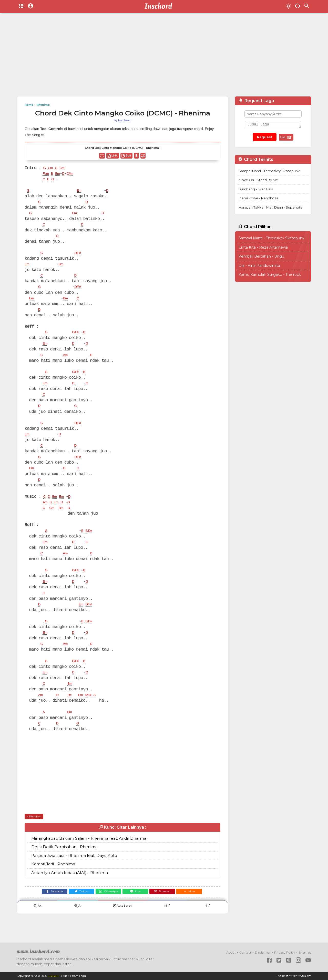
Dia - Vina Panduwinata (259, 266)
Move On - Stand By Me (258, 180)
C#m (76, 174)
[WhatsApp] (106, 904)
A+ (37, 920)
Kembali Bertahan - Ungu (261, 256)
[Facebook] (45, 904)
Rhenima (37, 828)
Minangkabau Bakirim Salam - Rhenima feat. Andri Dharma (89, 850)
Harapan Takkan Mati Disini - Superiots (270, 207)
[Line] (137, 904)
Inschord (54, 976)
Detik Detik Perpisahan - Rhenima (64, 859)
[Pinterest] (168, 904)
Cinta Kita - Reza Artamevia (263, 247)
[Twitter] (76, 904)
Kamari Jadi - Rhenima (53, 876)
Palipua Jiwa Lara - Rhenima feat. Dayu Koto (74, 868)
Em (61, 174)
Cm (52, 168)
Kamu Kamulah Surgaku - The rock (270, 275)
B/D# (91, 539)
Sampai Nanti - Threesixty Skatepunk (269, 171)
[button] (198, 904)
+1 (167, 920)
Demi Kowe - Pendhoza (258, 198)
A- (78, 920)
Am (67, 359)
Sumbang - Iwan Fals (256, 189)
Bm (63, 267)
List (286, 138)
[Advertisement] (164, 56)
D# (72, 706)
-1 (208, 920)
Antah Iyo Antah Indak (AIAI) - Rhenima (70, 885)
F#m (47, 174)
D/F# (79, 255)
